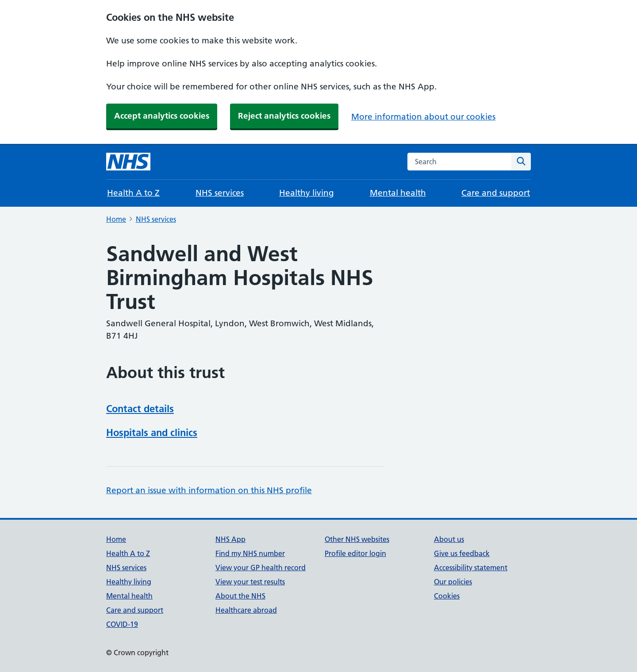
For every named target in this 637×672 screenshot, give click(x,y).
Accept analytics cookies (162, 116)
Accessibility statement (471, 568)
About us (449, 539)
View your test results (250, 582)
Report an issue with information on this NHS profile (209, 490)
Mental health (398, 193)
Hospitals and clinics (152, 433)
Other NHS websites (357, 539)
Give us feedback (462, 553)
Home (116, 219)
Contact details (140, 409)
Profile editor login (355, 553)
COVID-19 (122, 624)
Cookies (447, 596)
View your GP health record (261, 568)
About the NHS (240, 596)
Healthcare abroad (246, 610)
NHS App (230, 539)
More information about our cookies (423, 117)
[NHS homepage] (128, 162)
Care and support (496, 193)
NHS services (220, 193)
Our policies (453, 582)
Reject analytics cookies (284, 116)
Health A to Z (133, 193)
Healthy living (307, 193)
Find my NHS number (250, 553)
